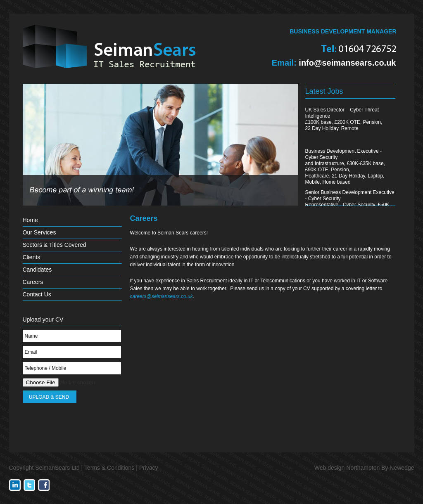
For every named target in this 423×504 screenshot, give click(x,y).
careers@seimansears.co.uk (162, 296)
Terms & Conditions (109, 468)
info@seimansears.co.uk (347, 63)
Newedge (402, 468)
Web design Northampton (347, 468)
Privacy (149, 468)
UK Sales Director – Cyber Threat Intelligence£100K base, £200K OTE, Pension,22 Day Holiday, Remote (344, 119)
